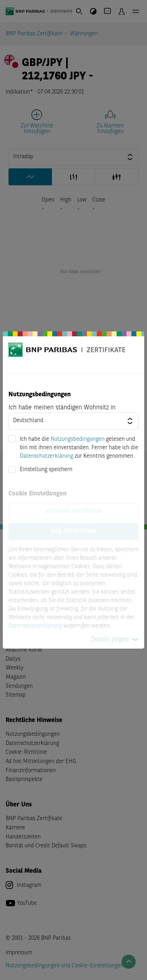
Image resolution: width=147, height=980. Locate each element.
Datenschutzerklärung (46, 456)
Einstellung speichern (46, 470)
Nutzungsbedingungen (78, 439)
